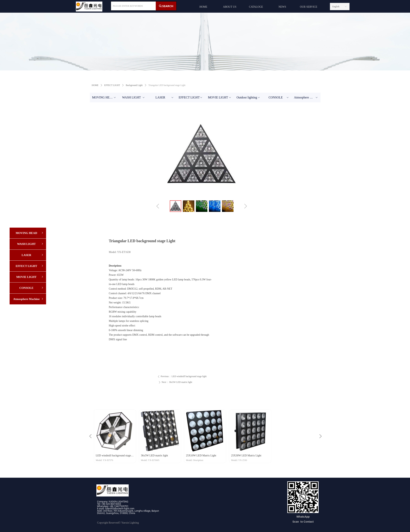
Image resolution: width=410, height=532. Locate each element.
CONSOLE (279, 97)
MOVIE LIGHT (220, 97)
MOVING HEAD (104, 97)
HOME (95, 85)
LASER (165, 97)
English (336, 7)
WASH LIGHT (134, 97)
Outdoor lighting (249, 97)
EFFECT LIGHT (112, 85)
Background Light (134, 85)
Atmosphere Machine (307, 97)
